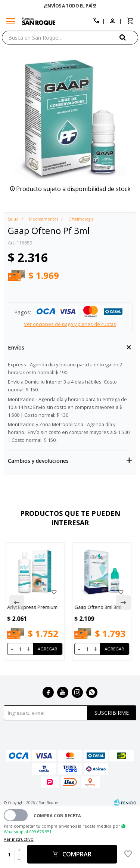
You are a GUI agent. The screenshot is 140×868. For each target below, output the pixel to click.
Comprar (77, 854)
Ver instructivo (19, 839)
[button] (129, 37)
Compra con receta (57, 815)
